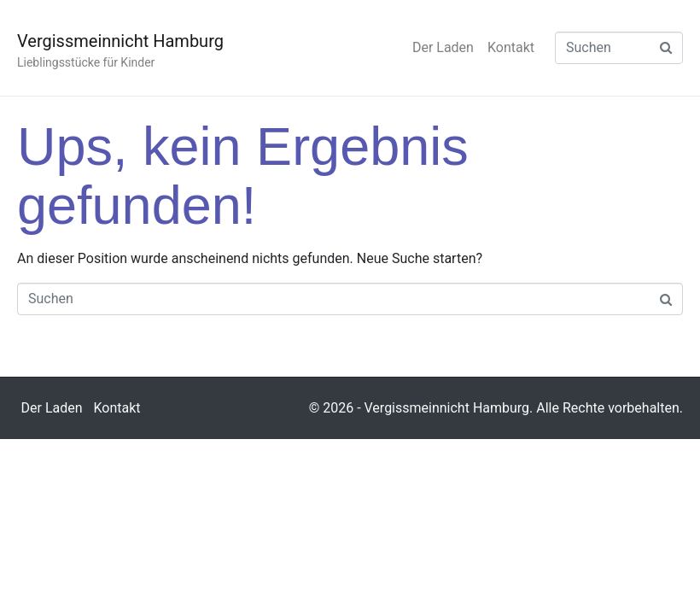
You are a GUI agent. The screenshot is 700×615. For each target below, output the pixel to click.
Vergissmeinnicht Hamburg (120, 41)
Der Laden (443, 47)
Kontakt (511, 47)
